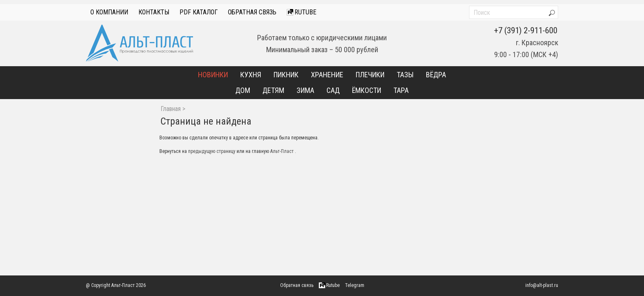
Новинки (213, 75)
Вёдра (436, 75)
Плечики (370, 75)
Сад (333, 90)
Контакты (154, 12)
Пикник (286, 75)
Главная (171, 109)
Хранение (327, 75)
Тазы (405, 75)
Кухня (251, 75)
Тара (401, 90)
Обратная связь (252, 12)
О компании (109, 12)
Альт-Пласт (282, 151)
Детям (273, 90)
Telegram (355, 285)
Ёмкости (367, 90)
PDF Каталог (199, 12)
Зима (305, 90)
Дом (243, 90)
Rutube (301, 12)
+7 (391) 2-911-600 (526, 30)
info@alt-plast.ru (542, 285)
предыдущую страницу (212, 151)
